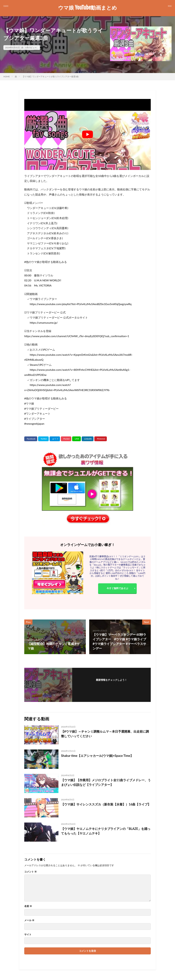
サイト (28, 934)
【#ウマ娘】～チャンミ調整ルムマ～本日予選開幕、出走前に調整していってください (105, 734)
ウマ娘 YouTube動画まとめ (87, 8)
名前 (28, 906)
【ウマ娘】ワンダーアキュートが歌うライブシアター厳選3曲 (50, 77)
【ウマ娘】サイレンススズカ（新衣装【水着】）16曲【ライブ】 (106, 804)
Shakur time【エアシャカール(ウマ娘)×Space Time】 (97, 756)
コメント (31, 872)
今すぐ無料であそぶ (117, 588)
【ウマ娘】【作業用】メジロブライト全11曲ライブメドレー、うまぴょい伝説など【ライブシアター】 (106, 782)
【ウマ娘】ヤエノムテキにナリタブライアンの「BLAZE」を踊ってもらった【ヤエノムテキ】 (106, 831)
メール (29, 920)
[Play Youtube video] (87, 134)
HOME (7, 77)
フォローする (111, 684)
